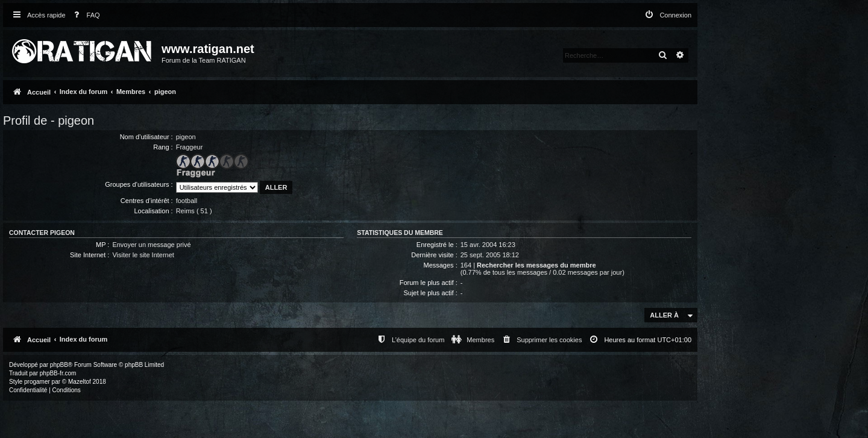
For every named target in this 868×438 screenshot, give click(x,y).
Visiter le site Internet (143, 255)
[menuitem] (84, 15)
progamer (37, 382)
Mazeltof (80, 382)
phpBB (59, 365)
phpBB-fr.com (58, 373)
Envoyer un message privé (151, 245)
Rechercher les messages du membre (536, 265)
